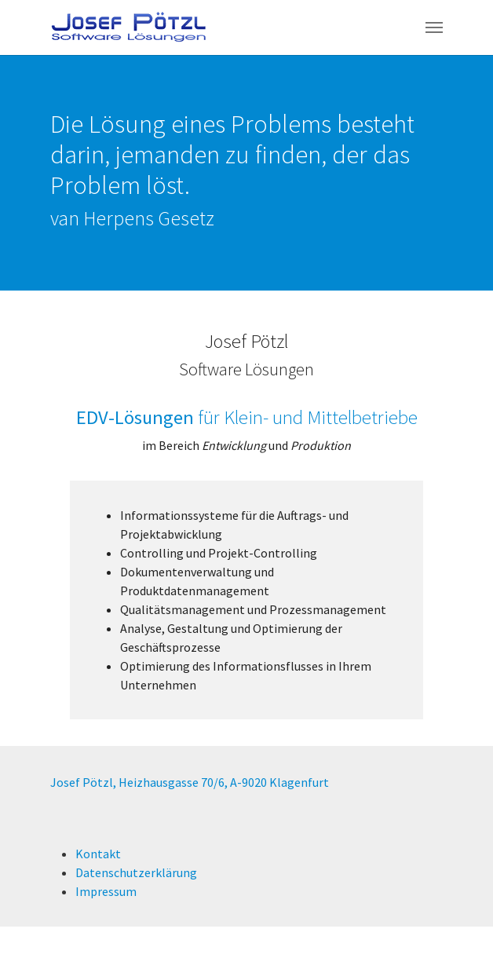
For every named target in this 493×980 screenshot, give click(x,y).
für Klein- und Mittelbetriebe (247, 417)
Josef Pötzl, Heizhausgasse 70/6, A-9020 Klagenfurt (190, 782)
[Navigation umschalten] (434, 27)
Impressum (106, 891)
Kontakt (98, 854)
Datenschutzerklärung (136, 872)
